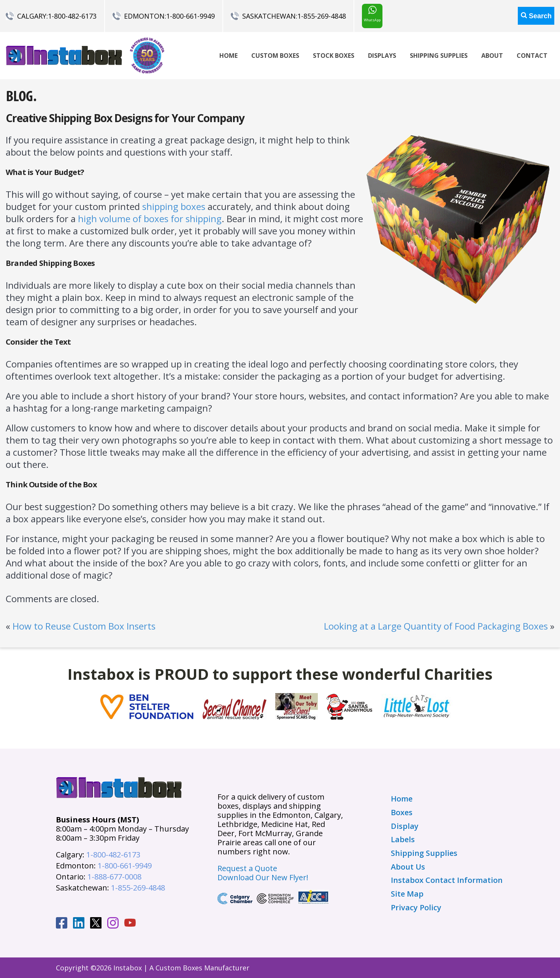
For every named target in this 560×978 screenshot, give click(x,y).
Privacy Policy (416, 908)
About (492, 56)
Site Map (407, 894)
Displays (382, 56)
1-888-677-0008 (114, 877)
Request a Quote (247, 868)
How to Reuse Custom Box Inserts (84, 626)
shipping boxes (174, 206)
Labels (403, 840)
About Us (408, 867)
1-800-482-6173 (72, 16)
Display (405, 826)
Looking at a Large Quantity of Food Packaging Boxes (436, 626)
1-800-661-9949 (190, 16)
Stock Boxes (334, 56)
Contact (532, 56)
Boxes (402, 813)
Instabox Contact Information (447, 880)
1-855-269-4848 (322, 16)
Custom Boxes (275, 56)
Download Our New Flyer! (263, 877)
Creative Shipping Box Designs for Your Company (125, 118)
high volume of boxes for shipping (150, 219)
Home (228, 56)
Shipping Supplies (439, 56)
